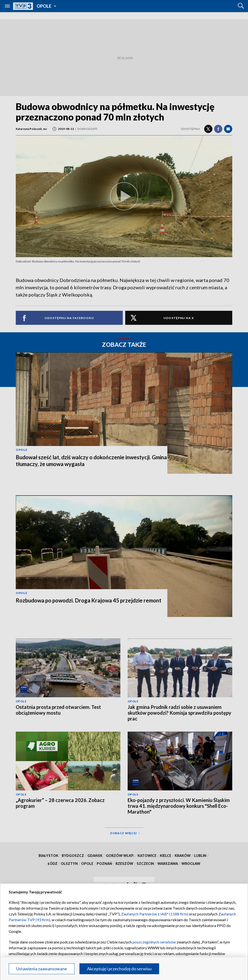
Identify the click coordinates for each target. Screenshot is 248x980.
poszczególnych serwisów (154, 942)
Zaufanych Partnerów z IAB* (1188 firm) (155, 914)
